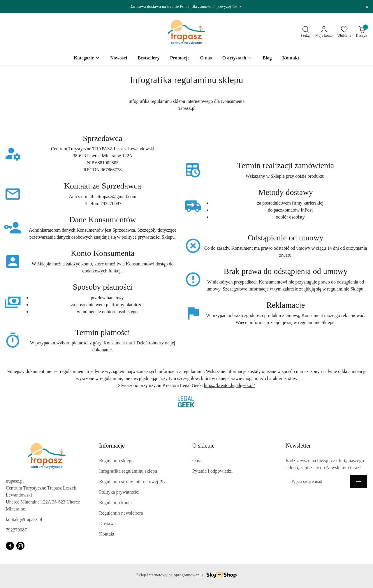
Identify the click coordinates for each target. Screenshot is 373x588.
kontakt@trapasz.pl (24, 519)
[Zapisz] (358, 482)
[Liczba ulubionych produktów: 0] (344, 32)
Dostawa (107, 523)
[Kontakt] (291, 58)
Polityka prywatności (119, 492)
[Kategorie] (87, 58)
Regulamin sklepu (116, 461)
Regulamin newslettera (121, 513)
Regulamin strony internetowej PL (132, 482)
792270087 (16, 530)
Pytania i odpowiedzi (212, 471)
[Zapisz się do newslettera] (318, 482)
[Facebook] (10, 546)
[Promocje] (180, 58)
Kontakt (107, 534)
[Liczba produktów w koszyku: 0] (361, 32)
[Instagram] (20, 546)
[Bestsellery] (149, 58)
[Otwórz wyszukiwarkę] (306, 32)
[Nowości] (119, 58)
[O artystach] (237, 58)
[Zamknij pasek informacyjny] (367, 7)
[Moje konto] (324, 32)
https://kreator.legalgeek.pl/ (229, 385)
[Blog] (267, 58)
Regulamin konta (115, 502)
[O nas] (206, 58)
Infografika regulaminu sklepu (128, 471)
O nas (198, 461)
